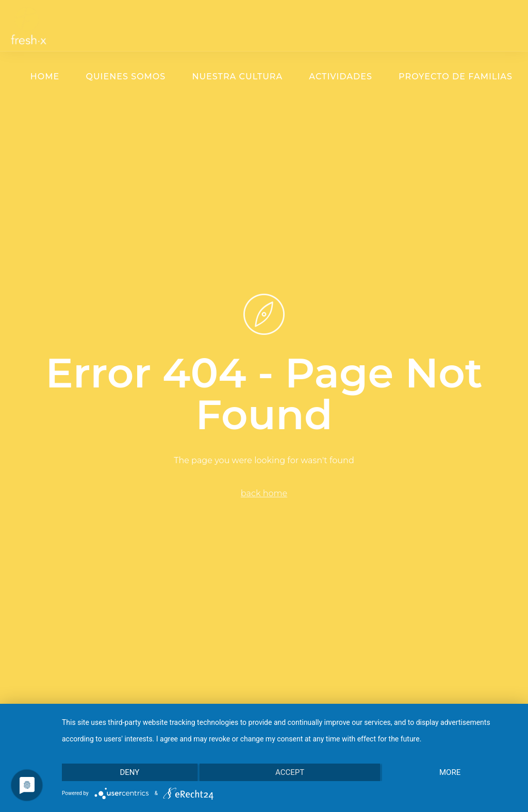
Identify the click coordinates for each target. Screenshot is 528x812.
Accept (290, 772)
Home (45, 77)
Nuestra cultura (237, 77)
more (450, 772)
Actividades (341, 77)
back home (264, 493)
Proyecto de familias (456, 77)
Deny (129, 772)
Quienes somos (126, 77)
